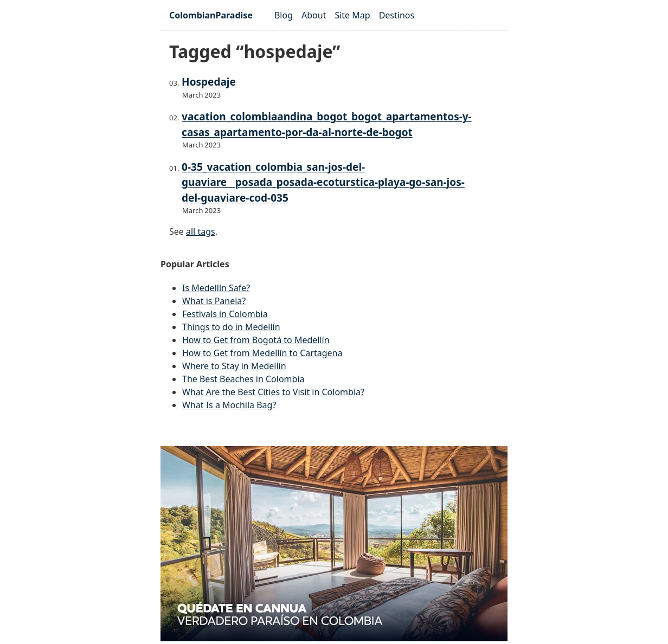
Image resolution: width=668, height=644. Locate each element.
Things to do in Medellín (231, 327)
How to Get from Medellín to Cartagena (262, 353)
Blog (284, 15)
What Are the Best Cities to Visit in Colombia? (273, 392)
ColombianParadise (211, 15)
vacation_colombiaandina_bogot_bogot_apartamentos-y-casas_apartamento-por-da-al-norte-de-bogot (327, 124)
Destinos (397, 15)
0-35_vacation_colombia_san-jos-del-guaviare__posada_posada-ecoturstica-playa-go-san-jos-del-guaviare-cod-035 (323, 182)
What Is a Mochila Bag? (229, 405)
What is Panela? (214, 301)
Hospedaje (209, 82)
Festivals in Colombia (225, 314)
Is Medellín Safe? (216, 288)
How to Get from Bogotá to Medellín (256, 340)
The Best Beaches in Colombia (243, 379)
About (314, 15)
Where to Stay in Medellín (234, 366)
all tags (201, 231)
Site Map (352, 15)
